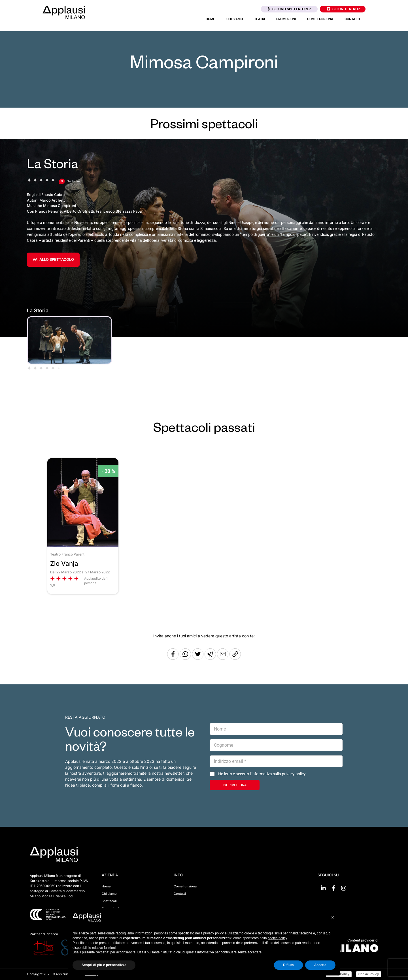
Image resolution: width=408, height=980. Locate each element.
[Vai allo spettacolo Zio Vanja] (83, 545)
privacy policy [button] (214, 933)
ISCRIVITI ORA (235, 785)
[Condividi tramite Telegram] (211, 658)
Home (210, 19)
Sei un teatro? (343, 9)
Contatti (352, 19)
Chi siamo (235, 19)
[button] (333, 917)
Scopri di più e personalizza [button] (104, 965)
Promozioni (286, 19)
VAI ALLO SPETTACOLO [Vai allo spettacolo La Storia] (53, 259)
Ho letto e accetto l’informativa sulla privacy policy (262, 774)
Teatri (260, 19)
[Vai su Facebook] (333, 888)
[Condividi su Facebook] (173, 658)
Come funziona (320, 19)
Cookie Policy (369, 974)
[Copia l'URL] (223, 658)
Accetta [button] (320, 965)
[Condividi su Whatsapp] (186, 658)
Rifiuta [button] (288, 965)
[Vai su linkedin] (323, 888)
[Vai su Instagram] (344, 888)
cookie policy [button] (277, 938)
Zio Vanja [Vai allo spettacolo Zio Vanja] (64, 563)
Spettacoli (109, 901)
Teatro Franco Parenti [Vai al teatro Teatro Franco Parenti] (68, 554)
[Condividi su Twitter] (198, 658)
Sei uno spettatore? (289, 9)
